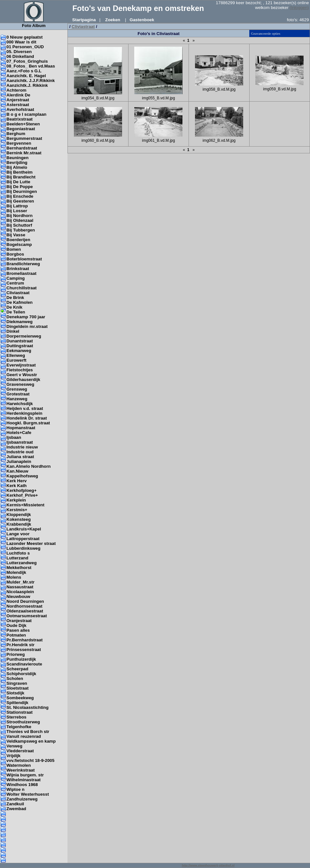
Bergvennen (19, 143)
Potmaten (16, 635)
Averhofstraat (20, 109)
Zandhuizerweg (22, 799)
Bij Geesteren (20, 201)
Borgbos (15, 254)
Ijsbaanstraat (20, 442)
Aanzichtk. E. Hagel (26, 76)
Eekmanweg (19, 351)
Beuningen (18, 158)
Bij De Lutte (18, 182)
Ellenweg (16, 355)
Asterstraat (18, 105)
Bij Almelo (17, 167)
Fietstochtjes (20, 370)
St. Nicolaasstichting (27, 707)
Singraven (17, 683)
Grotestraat (18, 394)
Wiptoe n (15, 789)
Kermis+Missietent (25, 505)
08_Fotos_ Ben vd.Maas (31, 66)
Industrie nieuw (22, 447)
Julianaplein (19, 461)
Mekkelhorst (19, 568)
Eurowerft (16, 360)
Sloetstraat (18, 688)
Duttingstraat (20, 346)
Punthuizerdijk (21, 659)
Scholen (15, 678)
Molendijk (16, 572)
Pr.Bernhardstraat (25, 640)
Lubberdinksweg (23, 548)
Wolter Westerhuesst (28, 794)
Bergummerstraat (24, 138)
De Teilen (16, 312)
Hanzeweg (17, 399)
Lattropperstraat (23, 539)
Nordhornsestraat (24, 606)
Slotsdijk (15, 693)
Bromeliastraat (21, 273)
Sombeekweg (20, 698)
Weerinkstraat (21, 770)
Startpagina (84, 20)
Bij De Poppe (20, 187)
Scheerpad (17, 669)
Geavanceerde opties (266, 33)
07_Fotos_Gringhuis (27, 61)
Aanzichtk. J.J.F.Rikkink (31, 81)
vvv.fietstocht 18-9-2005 (30, 760)
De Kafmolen (19, 302)
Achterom (16, 90)
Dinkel (13, 331)
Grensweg (17, 389)
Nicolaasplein (20, 592)
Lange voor (18, 534)
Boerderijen (18, 240)
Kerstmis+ (17, 510)
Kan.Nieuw (17, 471)
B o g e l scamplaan (26, 114)
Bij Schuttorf (19, 225)
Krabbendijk (19, 524)
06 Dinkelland (20, 56)
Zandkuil (15, 804)
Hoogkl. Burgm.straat (28, 423)
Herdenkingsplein (24, 413)
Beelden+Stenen (23, 124)
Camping (16, 278)
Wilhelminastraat (24, 780)
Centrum (15, 283)
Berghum (16, 134)
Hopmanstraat (21, 428)
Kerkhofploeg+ (22, 490)
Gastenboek (142, 20)
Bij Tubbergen (21, 230)
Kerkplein (16, 500)
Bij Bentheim (19, 172)
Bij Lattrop (17, 206)
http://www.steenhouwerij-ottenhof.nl (208, 865)
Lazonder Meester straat (31, 543)
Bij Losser (17, 211)
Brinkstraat (18, 269)
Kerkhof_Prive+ (22, 495)
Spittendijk (17, 703)
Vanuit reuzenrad (24, 736)
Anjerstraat (18, 100)
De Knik (14, 307)
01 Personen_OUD (25, 47)
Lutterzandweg (22, 563)
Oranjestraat (19, 621)
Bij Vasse (16, 235)
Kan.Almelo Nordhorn (29, 466)
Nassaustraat (20, 587)
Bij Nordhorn (19, 216)
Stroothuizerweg (23, 722)
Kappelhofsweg (22, 476)
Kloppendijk (19, 515)
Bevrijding (17, 163)
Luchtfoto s (18, 553)
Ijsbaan (14, 437)
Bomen (14, 249)
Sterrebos (16, 717)
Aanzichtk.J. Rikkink (27, 85)
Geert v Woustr (22, 375)
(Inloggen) (299, 8)
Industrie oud (20, 452)
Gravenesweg (20, 384)
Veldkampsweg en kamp (31, 741)
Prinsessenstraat (24, 650)
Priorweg (16, 654)
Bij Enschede (20, 196)
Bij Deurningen (22, 191)
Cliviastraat (18, 293)
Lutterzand (17, 558)
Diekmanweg (19, 322)
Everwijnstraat (21, 365)
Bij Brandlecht (21, 177)
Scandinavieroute (24, 664)
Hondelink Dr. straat (27, 418)
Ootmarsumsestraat (27, 616)
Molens (14, 577)
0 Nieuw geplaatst (25, 37)
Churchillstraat (22, 288)
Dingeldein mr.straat (27, 326)
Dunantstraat (20, 341)
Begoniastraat (21, 129)
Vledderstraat (20, 751)
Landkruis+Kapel (24, 529)
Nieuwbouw (18, 597)
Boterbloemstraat (24, 259)
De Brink (15, 298)
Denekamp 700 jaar (26, 317)
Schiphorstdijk (21, 674)
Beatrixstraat (20, 119)
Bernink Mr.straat (24, 153)
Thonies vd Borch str (28, 732)
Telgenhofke (19, 727)
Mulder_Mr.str (20, 582)
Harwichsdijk (20, 404)
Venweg (14, 746)
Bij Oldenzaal (20, 220)
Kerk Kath (17, 486)
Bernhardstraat (22, 148)
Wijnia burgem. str (25, 775)
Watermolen (19, 765)
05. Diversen (19, 52)
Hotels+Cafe (19, 433)
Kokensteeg (19, 519)
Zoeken (113, 20)
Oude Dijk (16, 625)
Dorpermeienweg (24, 336)
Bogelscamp (19, 244)
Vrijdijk (13, 756)
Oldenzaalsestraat (25, 611)
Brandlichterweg (23, 264)
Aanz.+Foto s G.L (24, 71)
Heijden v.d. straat (25, 408)
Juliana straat (20, 457)
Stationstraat (19, 712)
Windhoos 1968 (22, 785)
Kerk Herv (17, 481)
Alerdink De (18, 95)
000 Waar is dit (21, 42)
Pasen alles (18, 630)
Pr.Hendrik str (20, 645)
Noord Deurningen (25, 601)
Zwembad (16, 809)
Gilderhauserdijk (23, 380)
